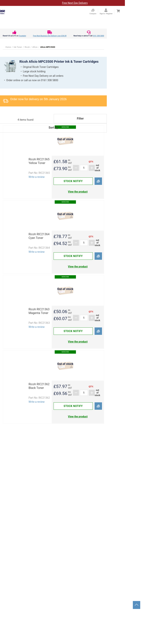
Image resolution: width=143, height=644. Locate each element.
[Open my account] (106, 12)
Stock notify (73, 181)
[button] (53, 133)
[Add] (92, 168)
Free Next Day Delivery (75, 3)
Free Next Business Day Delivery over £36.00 (50, 36)
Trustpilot (22, 36)
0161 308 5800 (98, 36)
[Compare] (98, 181)
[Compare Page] (93, 12)
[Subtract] (76, 168)
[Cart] (118, 11)
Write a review (36, 177)
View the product (78, 192)
